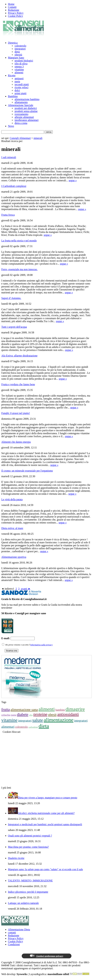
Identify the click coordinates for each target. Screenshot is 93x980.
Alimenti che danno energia (16, 442)
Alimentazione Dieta (19, 930)
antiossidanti (68, 714)
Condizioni (14, 944)
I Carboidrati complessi (14, 186)
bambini (60, 710)
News (11, 126)
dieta (17, 52)
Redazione (14, 10)
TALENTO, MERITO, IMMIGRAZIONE (30, 881)
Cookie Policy (15, 16)
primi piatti (21, 93)
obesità (18, 55)
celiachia (6, 715)
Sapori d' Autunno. (11, 298)
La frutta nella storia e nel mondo (19, 241)
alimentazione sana (24, 710)
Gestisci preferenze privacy (46, 956)
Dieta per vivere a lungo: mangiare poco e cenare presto (48, 798)
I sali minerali (9, 157)
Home (11, 4)
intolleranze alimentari (27, 120)
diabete (23, 714)
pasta (17, 81)
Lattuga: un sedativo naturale (23, 903)
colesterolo (20, 46)
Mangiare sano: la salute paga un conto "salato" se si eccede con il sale (45, 869)
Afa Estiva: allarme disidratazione (19, 356)
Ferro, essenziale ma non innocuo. (19, 269)
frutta (6, 709)
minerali (38, 138)
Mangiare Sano (16, 58)
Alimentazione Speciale (21, 105)
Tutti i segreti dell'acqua (14, 327)
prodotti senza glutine (26, 111)
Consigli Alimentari (20, 138)
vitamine (19, 70)
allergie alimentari (24, 117)
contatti (12, 932)
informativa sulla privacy (42, 645)
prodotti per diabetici (26, 108)
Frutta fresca (8, 215)
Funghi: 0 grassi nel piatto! (16, 413)
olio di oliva (21, 64)
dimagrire (75, 709)
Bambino (13, 96)
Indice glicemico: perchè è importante (28, 892)
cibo (31, 715)
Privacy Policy (16, 13)
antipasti (19, 78)
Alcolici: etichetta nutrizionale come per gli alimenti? (46, 813)
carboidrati (33, 727)
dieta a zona (21, 123)
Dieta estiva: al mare (12, 528)
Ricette (12, 75)
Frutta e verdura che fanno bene (18, 384)
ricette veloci (21, 87)
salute (38, 720)
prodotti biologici (24, 61)
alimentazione (59, 720)
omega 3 (19, 67)
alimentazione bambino (27, 99)
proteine (40, 714)
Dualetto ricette (16, 858)
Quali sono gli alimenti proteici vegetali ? (30, 836)
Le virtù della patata (12, 499)
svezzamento (21, 114)
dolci (17, 90)
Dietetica (13, 43)
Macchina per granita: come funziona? (28, 847)
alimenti (19, 72)
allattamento (21, 102)
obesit (52, 715)
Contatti (12, 7)
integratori (20, 49)
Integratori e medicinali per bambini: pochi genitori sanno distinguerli (45, 824)
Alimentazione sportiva (14, 557)
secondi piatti (22, 84)
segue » (73, 180)
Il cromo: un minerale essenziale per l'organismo (27, 471)
